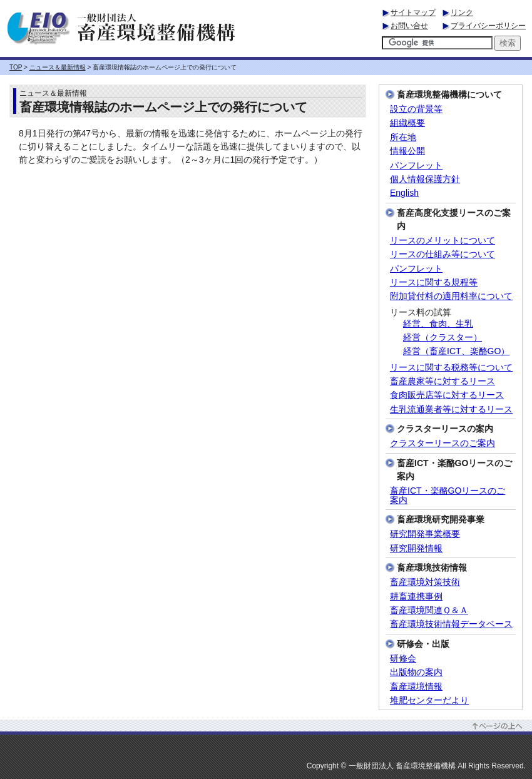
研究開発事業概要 (425, 534)
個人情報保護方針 (425, 179)
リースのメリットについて (442, 241)
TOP (16, 67)
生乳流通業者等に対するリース (451, 410)
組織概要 (407, 123)
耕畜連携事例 (416, 597)
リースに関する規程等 (434, 283)
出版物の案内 (416, 672)
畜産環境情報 (416, 687)
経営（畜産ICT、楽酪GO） (456, 351)
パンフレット (416, 165)
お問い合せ (409, 26)
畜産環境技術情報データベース (451, 624)
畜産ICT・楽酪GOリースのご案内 (448, 496)
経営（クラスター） (442, 338)
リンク (462, 13)
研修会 (403, 659)
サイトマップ (413, 13)
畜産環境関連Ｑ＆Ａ (429, 610)
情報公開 (407, 151)
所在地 (403, 137)
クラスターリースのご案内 (442, 443)
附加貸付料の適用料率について (451, 296)
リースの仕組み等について (442, 254)
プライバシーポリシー (488, 26)
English (404, 193)
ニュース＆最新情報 (58, 67)
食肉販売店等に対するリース (447, 395)
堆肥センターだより (429, 700)
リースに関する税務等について (451, 368)
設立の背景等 (416, 109)
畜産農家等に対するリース (442, 381)
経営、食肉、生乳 (438, 324)
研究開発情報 (416, 548)
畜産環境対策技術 (425, 582)
